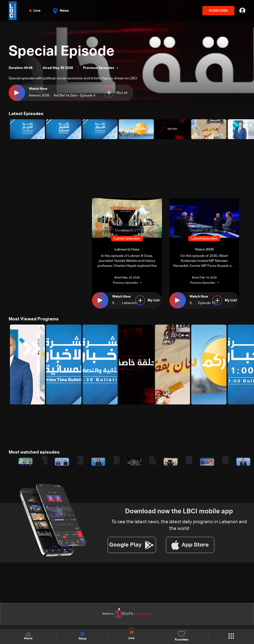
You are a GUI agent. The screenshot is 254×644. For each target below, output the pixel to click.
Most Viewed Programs (34, 319)
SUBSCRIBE (218, 11)
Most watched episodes (34, 452)
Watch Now (38, 89)
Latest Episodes (26, 114)
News (61, 11)
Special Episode (62, 52)
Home (28, 636)
